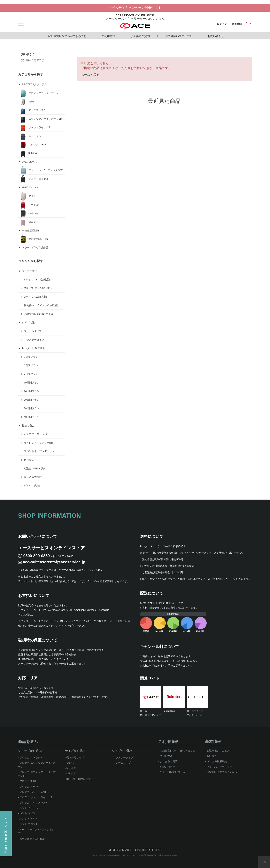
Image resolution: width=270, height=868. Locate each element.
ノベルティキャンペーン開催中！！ (135, 8)
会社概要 (212, 756)
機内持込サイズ (75, 757)
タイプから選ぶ (122, 751)
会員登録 (237, 24)
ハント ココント (29, 824)
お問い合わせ (216, 36)
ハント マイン (27, 813)
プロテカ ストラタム (31, 757)
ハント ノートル (29, 808)
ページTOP (264, 862)
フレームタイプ (122, 763)
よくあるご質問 (140, 36)
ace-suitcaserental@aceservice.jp (54, 562)
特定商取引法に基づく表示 (222, 772)
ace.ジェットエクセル (32, 839)
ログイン (222, 24)
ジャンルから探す (31, 261)
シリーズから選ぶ (30, 751)
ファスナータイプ (123, 757)
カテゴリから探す (31, 74)
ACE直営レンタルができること (67, 36)
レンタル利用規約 (217, 761)
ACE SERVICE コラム (173, 772)
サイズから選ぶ (75, 751)
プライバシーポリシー (219, 767)
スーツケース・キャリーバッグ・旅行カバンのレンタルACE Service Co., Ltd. (128, 855)
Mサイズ (71, 768)
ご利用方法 (108, 36)
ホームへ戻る (90, 75)
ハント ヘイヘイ (29, 819)
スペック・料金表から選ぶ (6, 834)
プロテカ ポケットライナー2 (36, 797)
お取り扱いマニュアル (179, 36)
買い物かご (28, 54)
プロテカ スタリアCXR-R (34, 792)
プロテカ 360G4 (29, 787)
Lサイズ (71, 773)
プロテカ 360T (28, 781)
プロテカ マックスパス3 (33, 803)
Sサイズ (71, 763)
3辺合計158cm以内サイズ (81, 779)
